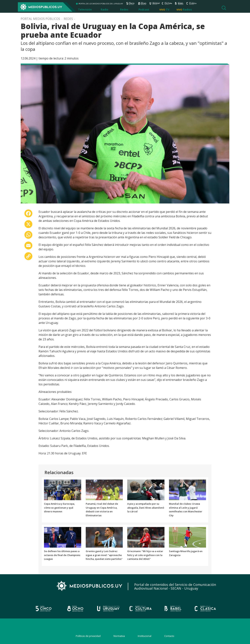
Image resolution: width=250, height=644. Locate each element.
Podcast (144, 9)
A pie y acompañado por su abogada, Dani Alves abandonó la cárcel (146, 508)
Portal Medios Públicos (40, 19)
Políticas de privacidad (88, 636)
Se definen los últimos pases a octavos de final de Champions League (62, 555)
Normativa (119, 636)
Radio (105, 9)
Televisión (85, 9)
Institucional (145, 636)
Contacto (169, 636)
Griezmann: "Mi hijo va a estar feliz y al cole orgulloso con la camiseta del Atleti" (145, 555)
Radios (187, 9)
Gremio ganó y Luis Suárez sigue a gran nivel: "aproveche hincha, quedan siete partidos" (104, 555)
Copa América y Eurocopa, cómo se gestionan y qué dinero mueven (59, 508)
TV (168, 9)
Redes (124, 9)
